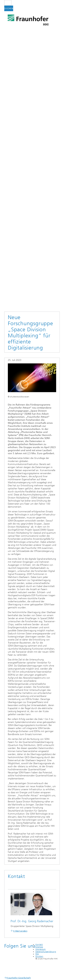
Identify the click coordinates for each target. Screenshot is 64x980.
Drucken (39, 956)
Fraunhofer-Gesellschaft (19, 978)
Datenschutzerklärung (46, 952)
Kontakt (39, 945)
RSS (37, 954)
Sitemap (39, 947)
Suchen (9, 8)
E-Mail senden (20, 931)
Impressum (41, 949)
